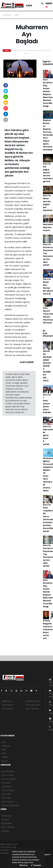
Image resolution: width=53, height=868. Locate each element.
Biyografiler (7, 823)
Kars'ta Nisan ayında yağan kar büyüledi (48, 203)
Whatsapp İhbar (33, 705)
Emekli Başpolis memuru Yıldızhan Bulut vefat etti (48, 629)
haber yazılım (6, 862)
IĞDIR (4, 750)
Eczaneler (6, 783)
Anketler (5, 820)
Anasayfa (7, 15)
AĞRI (4, 753)
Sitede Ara (6, 816)
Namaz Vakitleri (9, 779)
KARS (29, 6)
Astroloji (5, 831)
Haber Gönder (32, 709)
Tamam (36, 865)
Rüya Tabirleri (8, 827)
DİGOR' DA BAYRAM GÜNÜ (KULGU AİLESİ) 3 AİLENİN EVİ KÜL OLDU (47, 366)
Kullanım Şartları (33, 701)
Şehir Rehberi (8, 802)
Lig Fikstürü (7, 787)
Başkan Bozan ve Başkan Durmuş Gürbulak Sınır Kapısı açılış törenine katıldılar (48, 135)
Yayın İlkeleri (7, 705)
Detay (24, 865)
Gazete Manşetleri (10, 805)
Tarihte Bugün (8, 790)
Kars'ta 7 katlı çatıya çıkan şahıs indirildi (47, 404)
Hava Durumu (8, 771)
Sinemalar (6, 794)
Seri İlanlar (6, 798)
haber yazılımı (7, 856)
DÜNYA (5, 761)
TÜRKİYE (5, 757)
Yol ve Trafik (7, 775)
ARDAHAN (6, 746)
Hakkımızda (7, 701)
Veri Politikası (7, 709)
